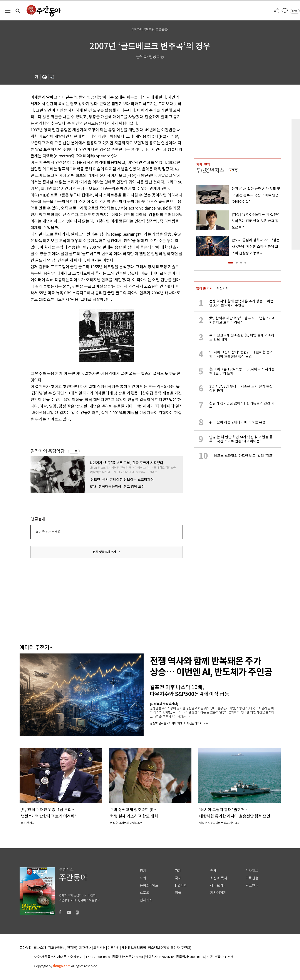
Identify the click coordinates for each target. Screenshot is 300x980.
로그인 (295, 11)
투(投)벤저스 (210, 170)
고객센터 (99, 948)
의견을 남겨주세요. (49, 532)
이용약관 (114, 948)
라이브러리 (218, 886)
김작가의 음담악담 (48, 451)
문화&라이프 (149, 886)
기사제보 (252, 871)
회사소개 (40, 948)
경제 (178, 871)
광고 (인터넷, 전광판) (63, 948)
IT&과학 (181, 886)
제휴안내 (85, 948)
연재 (213, 871)
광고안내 (252, 886)
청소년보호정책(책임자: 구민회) (170, 948)
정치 (143, 871)
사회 (143, 878)
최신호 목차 (219, 878)
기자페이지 (218, 893)
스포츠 (145, 893)
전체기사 (146, 900)
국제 (178, 878)
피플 (178, 893)
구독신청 (252, 878)
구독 (75, 451)
